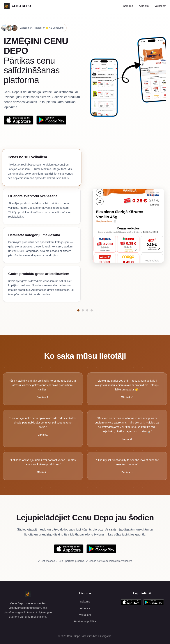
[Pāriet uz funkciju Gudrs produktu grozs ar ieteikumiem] (92, 310)
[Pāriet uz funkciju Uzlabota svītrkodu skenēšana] (83, 310)
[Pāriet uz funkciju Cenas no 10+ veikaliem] (78, 310)
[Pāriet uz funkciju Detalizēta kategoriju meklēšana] (87, 310)
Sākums (128, 6)
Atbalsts (144, 6)
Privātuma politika (85, 621)
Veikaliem (160, 6)
